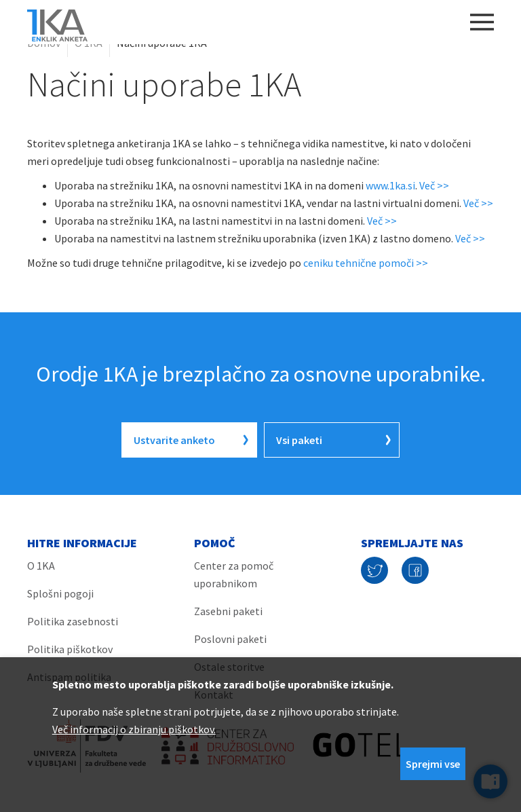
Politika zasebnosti (73, 621)
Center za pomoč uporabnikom (234, 574)
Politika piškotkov (70, 649)
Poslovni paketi (230, 639)
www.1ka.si (390, 185)
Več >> (434, 185)
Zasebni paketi (228, 611)
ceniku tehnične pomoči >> (366, 263)
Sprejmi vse (433, 764)
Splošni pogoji (60, 593)
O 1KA (89, 43)
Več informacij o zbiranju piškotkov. (134, 729)
